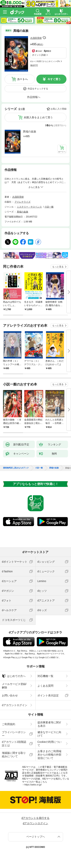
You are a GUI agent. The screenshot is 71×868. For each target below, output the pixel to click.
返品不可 (34, 65)
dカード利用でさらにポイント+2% (45, 61)
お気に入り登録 (59, 109)
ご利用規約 (9, 724)
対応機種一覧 (45, 676)
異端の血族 (30, 131)
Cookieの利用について (50, 744)
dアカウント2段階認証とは (14, 744)
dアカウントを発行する (36, 818)
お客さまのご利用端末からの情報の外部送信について (49, 755)
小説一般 (49, 207)
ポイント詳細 (39, 55)
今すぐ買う (54, 79)
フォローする (44, 38)
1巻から (49, 125)
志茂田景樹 (36, 38)
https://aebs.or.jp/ (33, 785)
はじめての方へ (14, 676)
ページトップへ (36, 837)
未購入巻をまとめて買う (38, 117)
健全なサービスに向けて (49, 734)
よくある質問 (45, 686)
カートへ (22, 79)
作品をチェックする (38, 89)
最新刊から (61, 125)
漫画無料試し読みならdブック (16, 468)
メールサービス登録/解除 (14, 686)
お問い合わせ (10, 695)
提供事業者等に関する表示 (49, 724)
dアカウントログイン (15, 705)
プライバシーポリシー (14, 734)
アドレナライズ (23, 202)
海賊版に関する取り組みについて (14, 755)
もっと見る (58, 267)
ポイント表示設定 (48, 695)
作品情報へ (34, 97)
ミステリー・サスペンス (29, 207)
